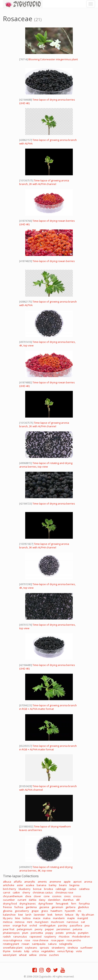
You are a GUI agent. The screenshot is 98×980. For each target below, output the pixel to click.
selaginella (66, 944)
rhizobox (64, 937)
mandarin (59, 918)
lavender (39, 915)
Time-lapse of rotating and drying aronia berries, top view (46, 465)
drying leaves (28, 904)
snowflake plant (13, 948)
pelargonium (24, 929)
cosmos (57, 896)
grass (45, 911)
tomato (17, 951)
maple (71, 918)
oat (83, 922)
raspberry (50, 937)
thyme (7, 951)
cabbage (61, 889)
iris (80, 911)
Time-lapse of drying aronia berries (54, 504)
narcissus (73, 922)
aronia (88, 882)
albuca (7, 882)
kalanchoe (9, 915)
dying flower (46, 904)
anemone (55, 882)
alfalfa (18, 882)
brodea (49, 889)
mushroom (58, 922)
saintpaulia (39, 944)
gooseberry (22, 911)
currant (22, 900)
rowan (25, 944)
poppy (49, 933)
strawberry (58, 948)
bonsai (37, 889)
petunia (77, 929)
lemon (59, 915)
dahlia (33, 900)
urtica (35, 951)
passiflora (76, 925)
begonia (74, 885)
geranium (57, 907)
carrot (7, 892)
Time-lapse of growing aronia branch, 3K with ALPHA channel (44, 546)
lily (78, 915)
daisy (42, 900)
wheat (23, 955)
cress (67, 896)
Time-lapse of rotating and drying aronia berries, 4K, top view (46, 869)
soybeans (31, 948)
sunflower (86, 948)
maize (37, 918)
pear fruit (9, 929)
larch (28, 915)
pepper (49, 929)
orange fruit (20, 925)
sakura (52, 944)
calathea (84, 889)
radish (7, 937)
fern (74, 904)
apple (67, 882)
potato (60, 933)
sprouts (44, 948)
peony (39, 929)
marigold (83, 918)
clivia (28, 896)
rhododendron (81, 937)
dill (78, 900)
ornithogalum (48, 925)
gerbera (71, 907)
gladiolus (83, 907)
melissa (8, 922)
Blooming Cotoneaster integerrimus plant (53, 59)
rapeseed (36, 937)
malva (47, 918)
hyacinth (70, 911)
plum (25, 933)
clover (37, 896)
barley (53, 885)
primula (71, 933)
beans (63, 885)
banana (41, 885)
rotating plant (11, 944)
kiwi (21, 915)
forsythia (84, 904)
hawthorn (56, 911)
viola (79, 951)
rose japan (58, 940)
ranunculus (20, 937)
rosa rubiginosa (12, 940)
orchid (33, 925)
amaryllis (30, 882)
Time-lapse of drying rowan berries (54, 261)
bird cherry (10, 889)
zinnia (43, 955)
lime (18, 918)
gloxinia (8, 911)
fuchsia (19, 907)
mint (30, 922)
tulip (27, 951)
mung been (42, 922)
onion (6, 925)
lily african (88, 915)
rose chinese (41, 940)
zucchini (54, 955)
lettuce (69, 915)
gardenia (31, 907)
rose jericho (74, 940)
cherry (26, 892)
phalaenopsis (11, 933)
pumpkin (83, 933)
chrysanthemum (13, 896)
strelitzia (73, 948)
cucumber (9, 900)
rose (27, 940)
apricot (77, 882)
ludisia (27, 918)
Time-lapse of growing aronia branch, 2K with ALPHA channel (44, 182)
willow (33, 955)
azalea (30, 885)
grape (35, 911)
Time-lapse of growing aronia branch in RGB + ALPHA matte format (48, 707)
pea (87, 925)
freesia (7, 907)
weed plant (10, 955)
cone (47, 896)
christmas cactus (43, 892)
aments (42, 882)
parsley (63, 925)
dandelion (54, 900)
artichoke (9, 885)
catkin (16, 892)
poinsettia (37, 933)
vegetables (48, 951)
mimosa (20, 922)
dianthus (68, 900)
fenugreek (62, 904)
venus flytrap (65, 951)
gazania (44, 907)
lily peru (8, 918)
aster (20, 885)
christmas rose (64, 892)
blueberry (25, 889)
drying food (10, 904)
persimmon (63, 929)
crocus (77, 896)
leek (50, 915)
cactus (73, 889)
